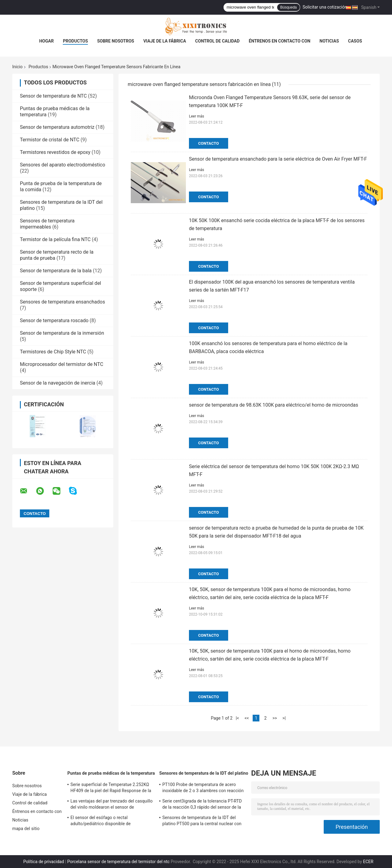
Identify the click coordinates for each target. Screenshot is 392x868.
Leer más (196, 116)
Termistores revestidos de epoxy (55, 152)
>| (284, 718)
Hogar (46, 41)
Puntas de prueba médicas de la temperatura (111, 773)
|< (237, 718)
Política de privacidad (44, 862)
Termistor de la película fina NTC (55, 239)
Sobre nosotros (116, 41)
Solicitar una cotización (325, 7)
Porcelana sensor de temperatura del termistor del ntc (119, 862)
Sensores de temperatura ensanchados (62, 302)
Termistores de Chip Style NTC (53, 352)
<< (247, 718)
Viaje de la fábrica (165, 41)
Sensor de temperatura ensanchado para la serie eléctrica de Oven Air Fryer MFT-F (278, 159)
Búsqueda (288, 7)
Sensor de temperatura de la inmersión (62, 333)
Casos (355, 41)
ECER (368, 862)
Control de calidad (217, 41)
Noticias (329, 41)
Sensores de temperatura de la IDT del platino (204, 773)
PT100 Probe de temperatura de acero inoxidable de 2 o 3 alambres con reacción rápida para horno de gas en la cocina (203, 788)
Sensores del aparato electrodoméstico (62, 165)
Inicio (17, 67)
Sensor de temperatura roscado (54, 320)
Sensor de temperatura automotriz (57, 127)
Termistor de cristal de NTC (50, 140)
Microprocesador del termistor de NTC (62, 364)
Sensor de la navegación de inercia (58, 383)
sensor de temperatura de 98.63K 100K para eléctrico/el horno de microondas (273, 405)
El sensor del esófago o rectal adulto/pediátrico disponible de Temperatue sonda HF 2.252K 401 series (110, 821)
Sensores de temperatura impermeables (47, 224)
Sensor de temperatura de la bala (56, 271)
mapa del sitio (26, 829)
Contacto (209, 143)
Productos (75, 41)
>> (275, 718)
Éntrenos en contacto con (279, 41)
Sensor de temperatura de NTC (53, 96)
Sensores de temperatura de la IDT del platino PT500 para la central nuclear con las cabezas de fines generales (202, 821)
